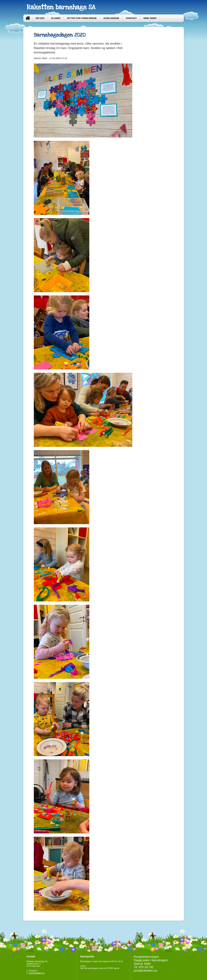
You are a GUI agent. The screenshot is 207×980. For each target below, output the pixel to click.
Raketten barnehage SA (61, 7)
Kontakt (131, 18)
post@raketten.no (37, 973)
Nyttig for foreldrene (82, 18)
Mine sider (150, 18)
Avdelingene (111, 18)
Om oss (40, 18)
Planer (56, 18)
